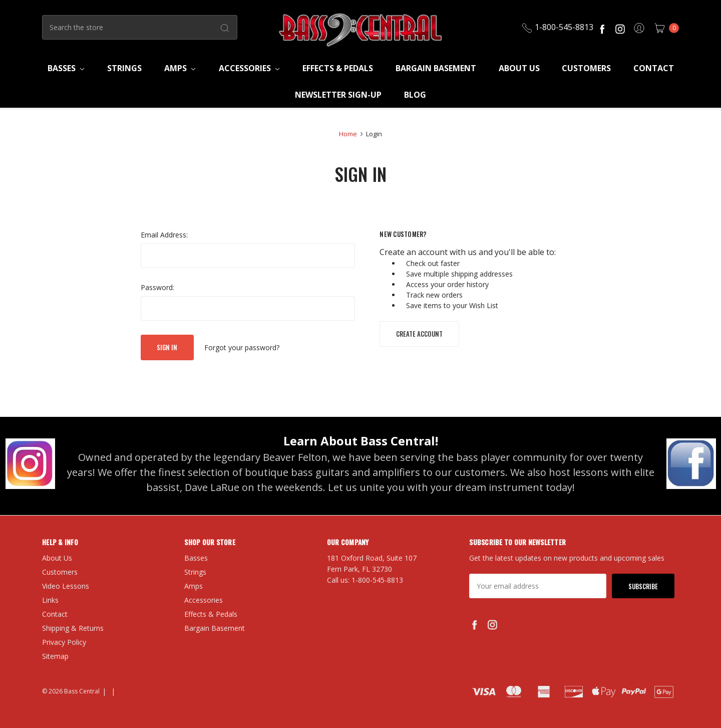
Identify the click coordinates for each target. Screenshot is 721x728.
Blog (415, 95)
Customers (586, 68)
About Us (519, 68)
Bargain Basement (436, 68)
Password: (157, 287)
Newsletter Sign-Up (338, 95)
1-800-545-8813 (557, 27)
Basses (66, 68)
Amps (180, 68)
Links (50, 600)
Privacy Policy (64, 642)
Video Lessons (66, 586)
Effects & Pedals (338, 68)
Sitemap (55, 656)
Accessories (249, 68)
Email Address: (164, 235)
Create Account (419, 334)
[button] (30, 463)
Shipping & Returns (73, 628)
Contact (654, 68)
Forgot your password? (242, 347)
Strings (124, 68)
